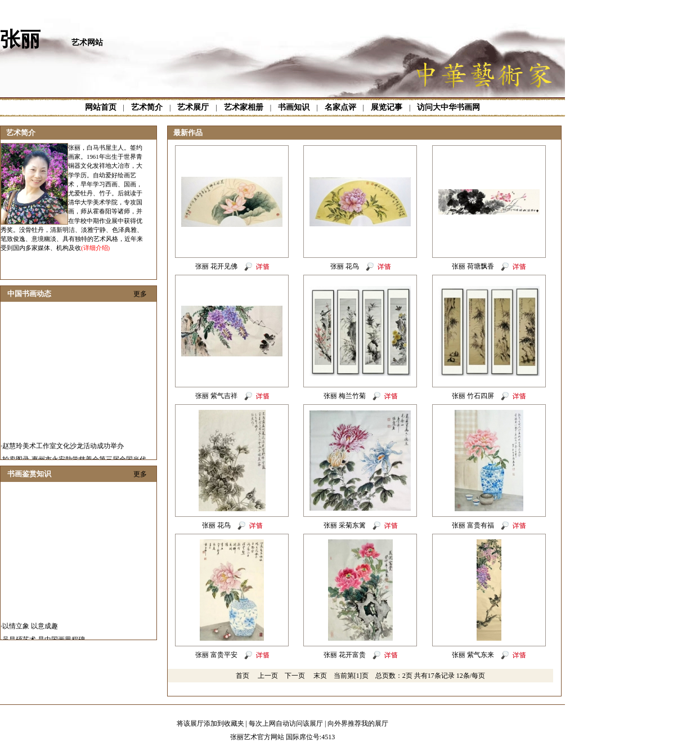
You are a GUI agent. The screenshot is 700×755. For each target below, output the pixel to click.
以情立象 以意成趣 (30, 636)
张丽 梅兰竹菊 (345, 396)
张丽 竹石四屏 (473, 396)
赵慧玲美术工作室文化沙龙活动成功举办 (63, 456)
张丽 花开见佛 (216, 266)
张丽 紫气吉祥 (216, 396)
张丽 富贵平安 (216, 655)
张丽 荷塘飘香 (473, 266)
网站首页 (101, 107)
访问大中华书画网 (448, 107)
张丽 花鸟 (345, 266)
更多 (140, 294)
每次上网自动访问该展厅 (286, 723)
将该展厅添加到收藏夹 (210, 723)
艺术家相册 (244, 107)
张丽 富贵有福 (473, 525)
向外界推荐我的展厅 (358, 723)
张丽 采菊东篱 (345, 525)
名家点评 (340, 107)
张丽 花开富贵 (345, 655)
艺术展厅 (193, 107)
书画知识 (294, 107)
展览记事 (387, 107)
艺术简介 (147, 107)
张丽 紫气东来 (473, 655)
